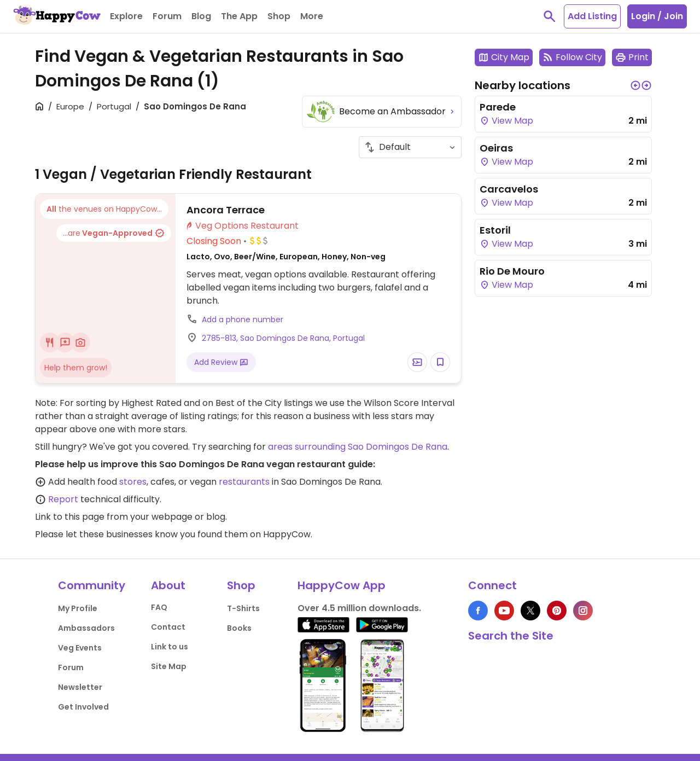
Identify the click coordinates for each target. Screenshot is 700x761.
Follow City (572, 57)
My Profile (78, 608)
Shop (241, 585)
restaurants (244, 482)
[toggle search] (550, 16)
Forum (71, 667)
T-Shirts (243, 608)
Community (92, 585)
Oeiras (496, 148)
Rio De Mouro (512, 271)
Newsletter (80, 687)
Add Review (221, 362)
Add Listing (592, 16)
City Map (504, 57)
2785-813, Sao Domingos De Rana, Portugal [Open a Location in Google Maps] (283, 338)
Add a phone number (243, 319)
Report (63, 499)
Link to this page (70, 517)
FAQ (159, 607)
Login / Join (657, 16)
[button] (635, 85)
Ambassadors (86, 628)
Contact (168, 627)
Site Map (169, 666)
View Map (506, 121)
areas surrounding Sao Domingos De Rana (358, 447)
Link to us (170, 647)
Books (239, 628)
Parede (498, 107)
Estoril (495, 230)
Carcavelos (509, 189)
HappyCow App (342, 585)
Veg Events (80, 648)
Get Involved (83, 707)
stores (133, 482)
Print (632, 57)
